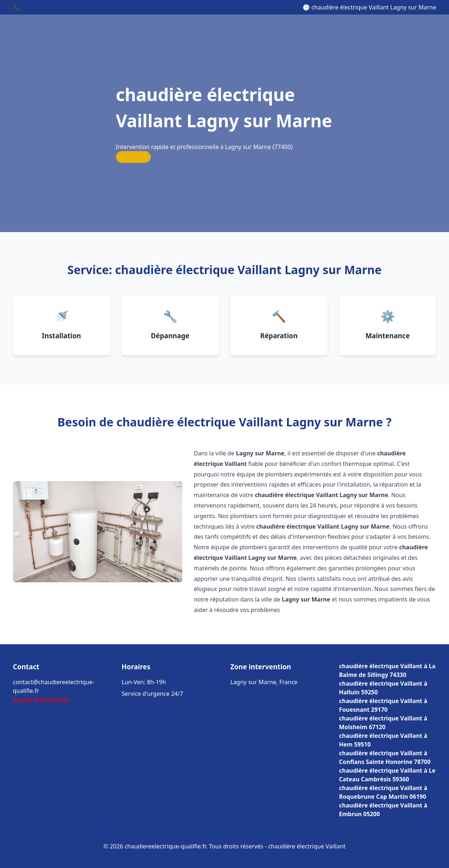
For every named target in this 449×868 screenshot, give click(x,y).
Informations (51, 699)
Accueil (23, 699)
